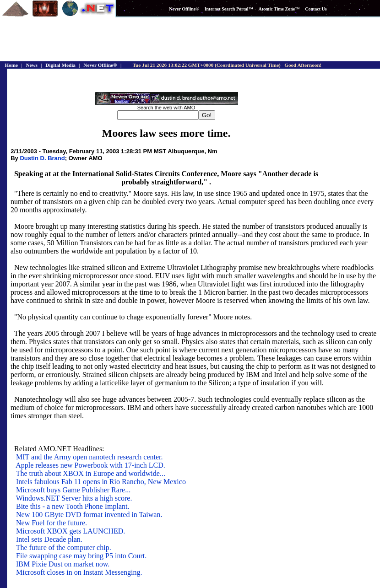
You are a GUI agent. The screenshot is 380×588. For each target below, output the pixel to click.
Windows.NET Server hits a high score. (74, 498)
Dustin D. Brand (42, 158)
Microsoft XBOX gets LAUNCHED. (71, 531)
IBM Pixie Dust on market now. (63, 564)
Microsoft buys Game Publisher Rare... (73, 490)
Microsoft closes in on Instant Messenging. (79, 572)
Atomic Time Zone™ (279, 9)
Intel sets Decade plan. (49, 539)
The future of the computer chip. (64, 548)
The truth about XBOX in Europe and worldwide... (91, 473)
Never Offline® (184, 9)
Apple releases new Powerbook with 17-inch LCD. (90, 465)
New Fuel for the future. (52, 523)
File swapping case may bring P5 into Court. (81, 556)
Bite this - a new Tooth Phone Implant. (73, 506)
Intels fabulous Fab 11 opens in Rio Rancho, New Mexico (101, 482)
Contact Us (316, 9)
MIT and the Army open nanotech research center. (89, 457)
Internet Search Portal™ (229, 9)
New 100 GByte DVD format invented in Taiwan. (89, 515)
